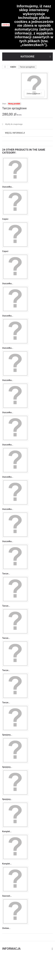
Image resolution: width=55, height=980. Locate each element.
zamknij (6, 25)
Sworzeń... (7, 896)
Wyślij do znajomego (14, 124)
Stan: (4, 104)
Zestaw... (6, 928)
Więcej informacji (15, 133)
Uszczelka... (8, 187)
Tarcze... (6, 574)
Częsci (5, 251)
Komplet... (7, 831)
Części (5, 219)
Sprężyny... (7, 735)
